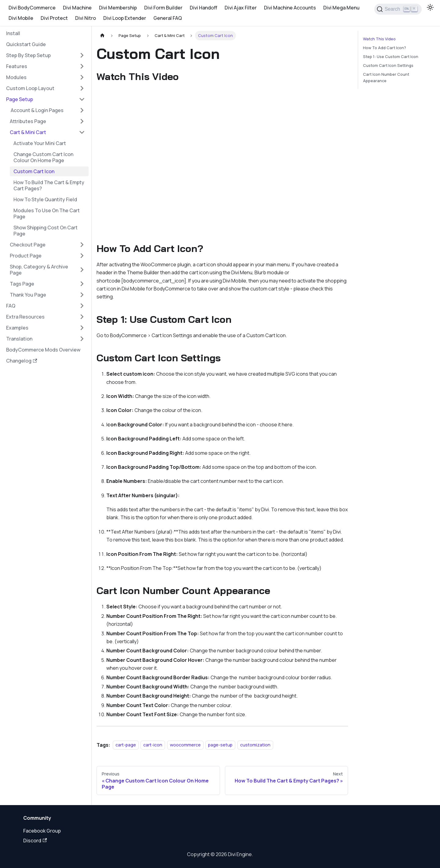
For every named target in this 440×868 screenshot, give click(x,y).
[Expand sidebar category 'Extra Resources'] (82, 317)
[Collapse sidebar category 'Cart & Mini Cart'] (82, 132)
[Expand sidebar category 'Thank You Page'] (82, 295)
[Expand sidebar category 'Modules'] (82, 77)
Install (13, 33)
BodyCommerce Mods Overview (43, 350)
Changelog (22, 361)
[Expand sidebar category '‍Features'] (82, 66)
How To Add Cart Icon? (385, 48)
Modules (16, 77)
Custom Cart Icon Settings (388, 65)
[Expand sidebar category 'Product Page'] (82, 256)
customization (255, 745)
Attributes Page (28, 121)
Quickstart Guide (26, 44)
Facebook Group (42, 831)
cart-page (126, 745)
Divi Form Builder (163, 8)
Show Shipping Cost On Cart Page (46, 231)
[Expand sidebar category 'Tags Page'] (82, 284)
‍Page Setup (20, 99)
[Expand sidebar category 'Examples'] (82, 328)
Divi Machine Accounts (290, 8)
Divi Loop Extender (125, 18)
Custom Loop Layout (30, 88)
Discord (35, 841)
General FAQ (168, 18)
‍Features (17, 66)
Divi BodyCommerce (32, 8)
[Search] (398, 9)
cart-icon (153, 745)
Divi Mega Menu (341, 8)
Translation (19, 339)
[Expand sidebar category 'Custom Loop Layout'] (82, 88)
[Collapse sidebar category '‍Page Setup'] (82, 99)
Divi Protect (54, 18)
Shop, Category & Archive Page (39, 270)
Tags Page (22, 284)
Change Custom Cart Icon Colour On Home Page (43, 157)
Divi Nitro (86, 18)
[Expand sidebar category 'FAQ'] (82, 306)
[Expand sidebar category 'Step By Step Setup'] (82, 55)
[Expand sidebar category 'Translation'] (82, 339)
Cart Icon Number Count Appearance (386, 77)
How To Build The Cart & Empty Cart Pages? (49, 185)
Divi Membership (118, 8)
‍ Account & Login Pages (37, 110)
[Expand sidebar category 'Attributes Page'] (82, 121)
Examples (17, 328)
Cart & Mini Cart (28, 132)
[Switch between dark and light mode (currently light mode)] (430, 7)
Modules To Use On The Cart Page (47, 213)
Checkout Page (28, 245)
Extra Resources (25, 317)
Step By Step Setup (28, 55)
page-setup (220, 745)
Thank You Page (28, 295)
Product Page (26, 256)
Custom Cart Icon (34, 171)
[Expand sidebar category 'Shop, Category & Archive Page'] (82, 270)
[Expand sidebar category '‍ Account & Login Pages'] (82, 110)
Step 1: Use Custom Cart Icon (391, 57)
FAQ (11, 306)
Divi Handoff (204, 8)
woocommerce (185, 745)
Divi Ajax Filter (241, 8)
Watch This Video (379, 39)
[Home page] (102, 36)
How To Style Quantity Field (45, 199)
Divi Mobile (21, 18)
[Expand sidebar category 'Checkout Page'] (82, 245)
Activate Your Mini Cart (40, 143)
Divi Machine (77, 8)
